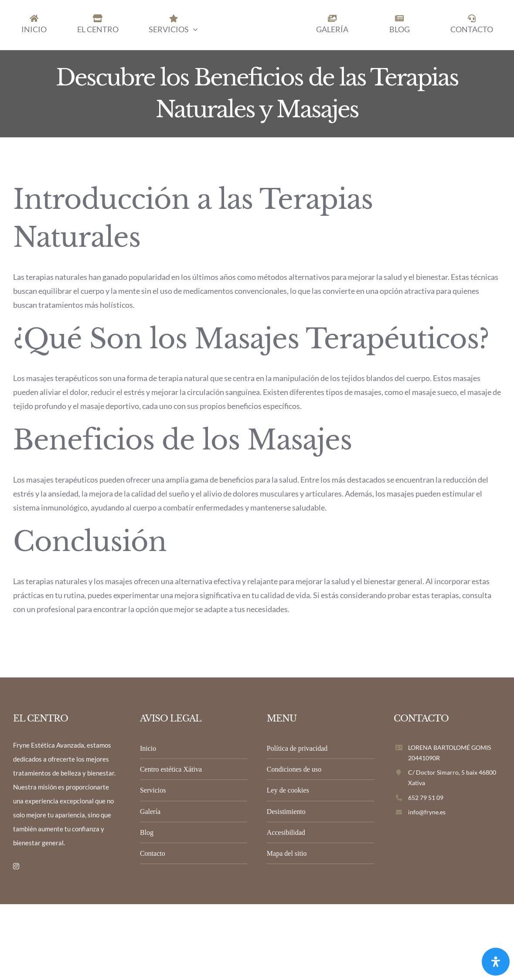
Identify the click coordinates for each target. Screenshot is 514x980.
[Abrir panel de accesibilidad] (496, 962)
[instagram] (16, 866)
